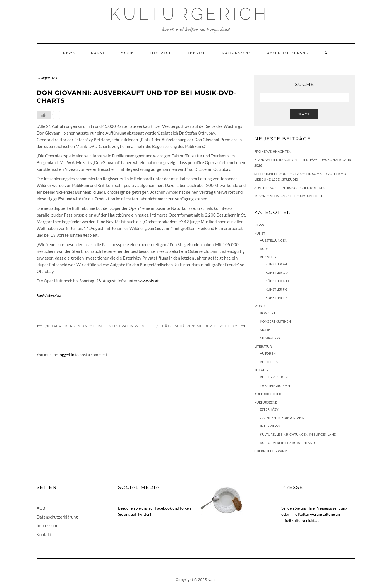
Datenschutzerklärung (57, 517)
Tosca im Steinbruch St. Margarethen (288, 196)
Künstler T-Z (276, 298)
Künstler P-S (276, 289)
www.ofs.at (149, 281)
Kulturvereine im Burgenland (287, 443)
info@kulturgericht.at (300, 520)
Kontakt (44, 534)
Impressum (47, 525)
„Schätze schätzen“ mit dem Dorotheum (197, 326)
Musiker (267, 330)
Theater (197, 53)
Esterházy (269, 409)
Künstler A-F (277, 264)
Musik (127, 53)
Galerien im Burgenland (282, 418)
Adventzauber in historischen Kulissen (290, 188)
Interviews (270, 426)
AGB (41, 508)
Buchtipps (269, 362)
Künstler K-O (277, 281)
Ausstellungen (274, 240)
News (69, 53)
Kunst (98, 53)
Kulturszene (236, 53)
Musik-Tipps (270, 338)
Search (304, 114)
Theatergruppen (275, 386)
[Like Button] (44, 115)
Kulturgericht (196, 14)
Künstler (268, 257)
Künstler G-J (277, 273)
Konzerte (269, 313)
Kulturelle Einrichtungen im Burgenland (298, 434)
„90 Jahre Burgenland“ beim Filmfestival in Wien (95, 326)
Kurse (265, 249)
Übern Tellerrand (288, 53)
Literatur (161, 53)
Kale (212, 579)
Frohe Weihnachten (273, 151)
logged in (66, 355)
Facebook (163, 508)
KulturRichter (268, 394)
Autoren (268, 353)
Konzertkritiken (275, 321)
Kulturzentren (274, 377)
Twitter (144, 514)
